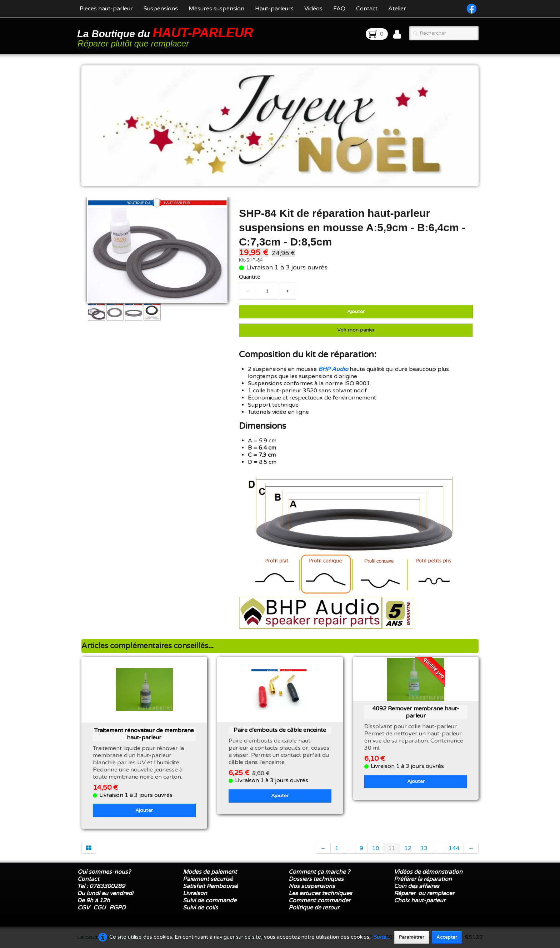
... (349, 848)
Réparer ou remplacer (425, 893)
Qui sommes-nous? (104, 872)
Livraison (195, 893)
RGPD (117, 908)
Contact (367, 9)
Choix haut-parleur (420, 900)
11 (392, 848)
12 (408, 848)
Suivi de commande (210, 900)
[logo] (166, 37)
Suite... (382, 937)
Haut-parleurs (274, 9)
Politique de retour (314, 908)
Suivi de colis (200, 908)
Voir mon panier (356, 330)
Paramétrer (412, 937)
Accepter (447, 937)
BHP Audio (333, 369)
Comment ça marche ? (319, 872)
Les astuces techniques (320, 893)
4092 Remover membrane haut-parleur (416, 712)
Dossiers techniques (316, 879)
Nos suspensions (312, 886)
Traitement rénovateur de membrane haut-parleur (144, 734)
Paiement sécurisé (208, 879)
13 (424, 848)
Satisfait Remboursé (210, 886)
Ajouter (356, 311)
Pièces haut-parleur (106, 9)
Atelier (397, 9)
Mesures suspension (216, 9)
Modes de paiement (210, 872)
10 (376, 848)
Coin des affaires (417, 886)
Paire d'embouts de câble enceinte (280, 730)
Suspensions (161, 9)
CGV (84, 908)
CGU (99, 908)
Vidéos (313, 9)
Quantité (250, 277)
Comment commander (320, 900)
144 (454, 848)
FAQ (339, 9)
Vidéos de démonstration (428, 872)
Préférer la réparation (423, 879)
